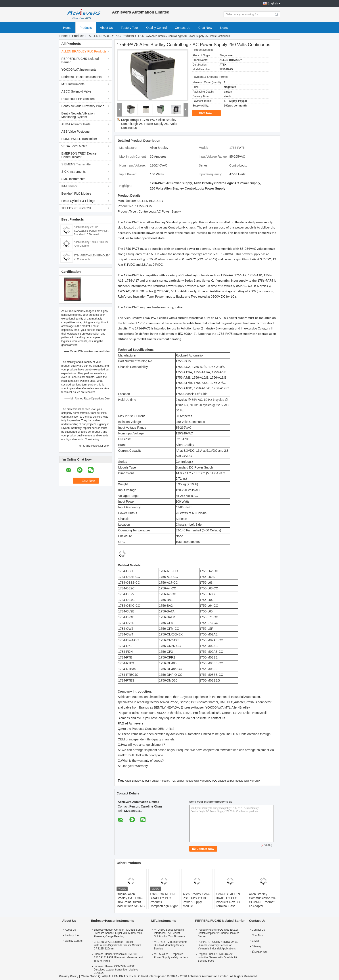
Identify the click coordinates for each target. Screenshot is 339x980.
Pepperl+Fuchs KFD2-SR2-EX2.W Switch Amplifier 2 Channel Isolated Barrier (218, 933)
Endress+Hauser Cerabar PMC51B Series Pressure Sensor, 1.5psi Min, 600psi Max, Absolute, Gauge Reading (119, 933)
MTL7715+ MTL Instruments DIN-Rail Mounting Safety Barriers (171, 945)
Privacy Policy (69, 976)
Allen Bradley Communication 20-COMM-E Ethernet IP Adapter (262, 900)
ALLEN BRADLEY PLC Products (111, 36)
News (224, 28)
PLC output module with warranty (190, 781)
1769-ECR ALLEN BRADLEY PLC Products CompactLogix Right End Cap (164, 902)
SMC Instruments (73, 179)
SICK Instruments (74, 172)
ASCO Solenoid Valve (77, 91)
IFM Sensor (69, 186)
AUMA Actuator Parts (76, 124)
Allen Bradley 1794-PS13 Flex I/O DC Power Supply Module (196, 900)
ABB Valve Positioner (76, 132)
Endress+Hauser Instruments (82, 77)
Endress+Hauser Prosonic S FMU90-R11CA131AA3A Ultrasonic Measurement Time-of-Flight (118, 957)
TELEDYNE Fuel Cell (76, 208)
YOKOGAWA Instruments (79, 70)
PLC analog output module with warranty (236, 781)
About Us (106, 28)
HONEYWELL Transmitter (79, 139)
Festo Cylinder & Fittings (78, 201)
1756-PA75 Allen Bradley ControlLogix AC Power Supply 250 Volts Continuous (149, 124)
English (273, 3)
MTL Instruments (73, 84)
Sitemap (257, 946)
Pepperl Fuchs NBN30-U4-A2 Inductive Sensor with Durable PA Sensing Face (217, 957)
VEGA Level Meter (74, 146)
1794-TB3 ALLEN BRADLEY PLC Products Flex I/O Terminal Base (228, 900)
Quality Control (156, 28)
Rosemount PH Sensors (78, 99)
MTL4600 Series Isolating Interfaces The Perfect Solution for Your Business (169, 933)
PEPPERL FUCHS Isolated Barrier (80, 60)
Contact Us (183, 28)
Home (67, 28)
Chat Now (205, 28)
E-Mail (256, 941)
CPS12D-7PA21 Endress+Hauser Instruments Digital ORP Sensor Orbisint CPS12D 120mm (118, 945)
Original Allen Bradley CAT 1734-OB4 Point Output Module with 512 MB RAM (131, 902)
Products (86, 28)
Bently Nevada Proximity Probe (83, 106)
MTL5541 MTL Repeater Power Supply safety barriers (171, 956)
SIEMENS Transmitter (77, 164)
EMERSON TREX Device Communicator (79, 155)
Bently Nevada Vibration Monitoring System (78, 115)
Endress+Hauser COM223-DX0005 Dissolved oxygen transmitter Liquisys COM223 (116, 970)
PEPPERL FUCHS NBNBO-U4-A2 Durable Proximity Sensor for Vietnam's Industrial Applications (218, 945)
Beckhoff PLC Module (76, 194)
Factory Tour (130, 28)
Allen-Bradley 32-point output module (147, 781)
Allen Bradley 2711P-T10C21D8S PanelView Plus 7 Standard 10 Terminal (92, 231)
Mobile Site (260, 952)
